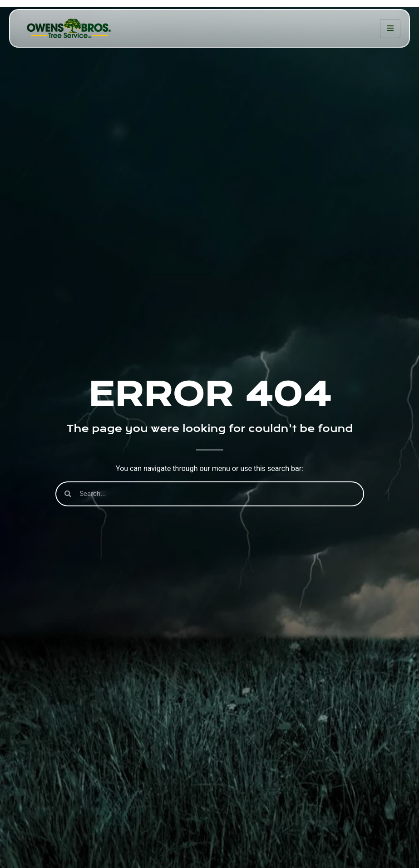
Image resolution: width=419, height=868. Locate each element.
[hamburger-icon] (390, 29)
